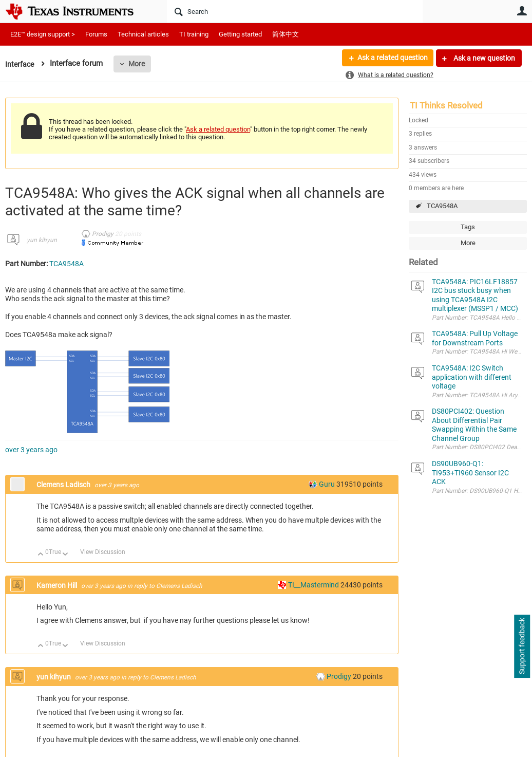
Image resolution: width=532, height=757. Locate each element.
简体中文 (286, 34)
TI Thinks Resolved (446, 105)
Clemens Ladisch (64, 485)
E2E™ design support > (43, 34)
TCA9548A (442, 206)
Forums (96, 34)
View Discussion (103, 552)
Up (41, 555)
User (522, 11)
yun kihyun (42, 240)
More (138, 64)
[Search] (295, 11)
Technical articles (143, 34)
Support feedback (522, 647)
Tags (468, 227)
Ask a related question (392, 58)
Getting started (240, 34)
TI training (194, 34)
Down (65, 555)
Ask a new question (483, 58)
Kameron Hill (58, 585)
